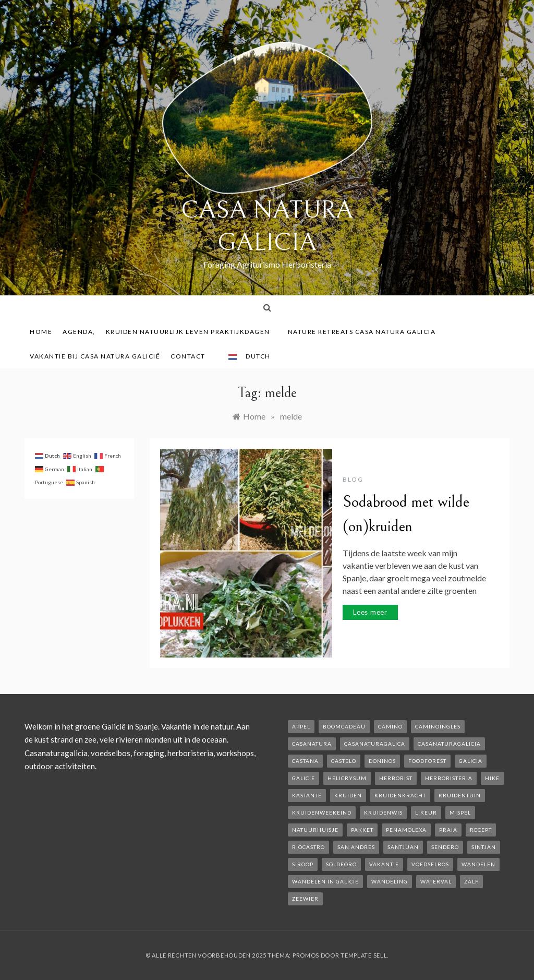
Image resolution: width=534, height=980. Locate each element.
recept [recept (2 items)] (481, 830)
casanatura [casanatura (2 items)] (312, 744)
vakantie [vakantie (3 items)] (384, 864)
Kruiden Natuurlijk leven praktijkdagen (192, 332)
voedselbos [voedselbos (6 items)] (430, 864)
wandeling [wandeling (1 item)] (390, 881)
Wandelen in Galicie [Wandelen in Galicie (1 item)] (325, 881)
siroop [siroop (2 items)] (303, 864)
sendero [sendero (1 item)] (445, 847)
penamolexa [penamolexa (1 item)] (406, 830)
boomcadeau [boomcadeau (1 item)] (344, 726)
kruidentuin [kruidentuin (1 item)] (460, 795)
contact (192, 356)
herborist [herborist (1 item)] (396, 778)
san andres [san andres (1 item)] (356, 847)
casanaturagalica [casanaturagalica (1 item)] (375, 744)
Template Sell (364, 955)
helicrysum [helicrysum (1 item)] (347, 778)
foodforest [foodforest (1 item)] (427, 761)
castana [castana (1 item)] (305, 761)
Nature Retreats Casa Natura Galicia (366, 332)
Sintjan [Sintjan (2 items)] (484, 847)
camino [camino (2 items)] (390, 726)
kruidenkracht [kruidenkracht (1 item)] (400, 795)
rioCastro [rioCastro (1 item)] (308, 847)
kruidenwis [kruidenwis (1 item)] (383, 812)
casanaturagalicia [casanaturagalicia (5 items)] (449, 744)
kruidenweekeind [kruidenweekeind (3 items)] (322, 812)
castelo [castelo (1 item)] (344, 761)
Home (41, 332)
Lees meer (370, 612)
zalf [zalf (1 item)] (471, 881)
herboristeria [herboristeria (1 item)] (449, 778)
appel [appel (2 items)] (301, 726)
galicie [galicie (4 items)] (304, 778)
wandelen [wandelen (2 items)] (478, 864)
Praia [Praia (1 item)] (448, 830)
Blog (353, 479)
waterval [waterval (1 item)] (436, 881)
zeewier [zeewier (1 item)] (305, 899)
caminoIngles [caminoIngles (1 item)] (438, 726)
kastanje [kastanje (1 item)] (307, 795)
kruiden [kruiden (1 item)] (348, 795)
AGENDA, (79, 332)
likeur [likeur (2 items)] (426, 812)
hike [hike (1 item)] (492, 778)
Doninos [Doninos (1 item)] (382, 761)
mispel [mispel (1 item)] (460, 812)
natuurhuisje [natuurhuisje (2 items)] (315, 830)
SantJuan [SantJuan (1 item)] (403, 847)
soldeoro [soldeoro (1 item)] (341, 864)
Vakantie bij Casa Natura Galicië (95, 356)
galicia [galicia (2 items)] (471, 761)
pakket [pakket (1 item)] (362, 830)
